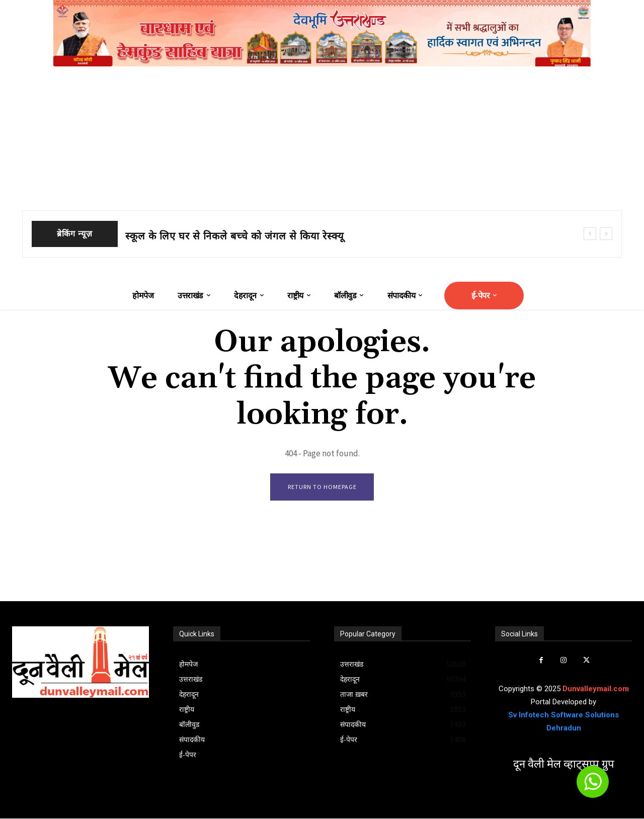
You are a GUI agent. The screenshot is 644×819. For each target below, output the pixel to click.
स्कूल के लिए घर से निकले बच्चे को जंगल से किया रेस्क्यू (235, 236)
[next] (606, 234)
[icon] (593, 786)
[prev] (590, 234)
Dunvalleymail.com (596, 689)
